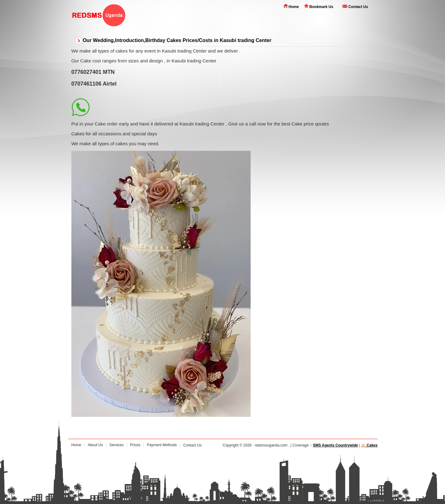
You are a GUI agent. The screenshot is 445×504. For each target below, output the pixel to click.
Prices (135, 445)
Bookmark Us (321, 7)
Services (117, 445)
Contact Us (358, 7)
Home (294, 7)
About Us (95, 445)
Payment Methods (162, 445)
